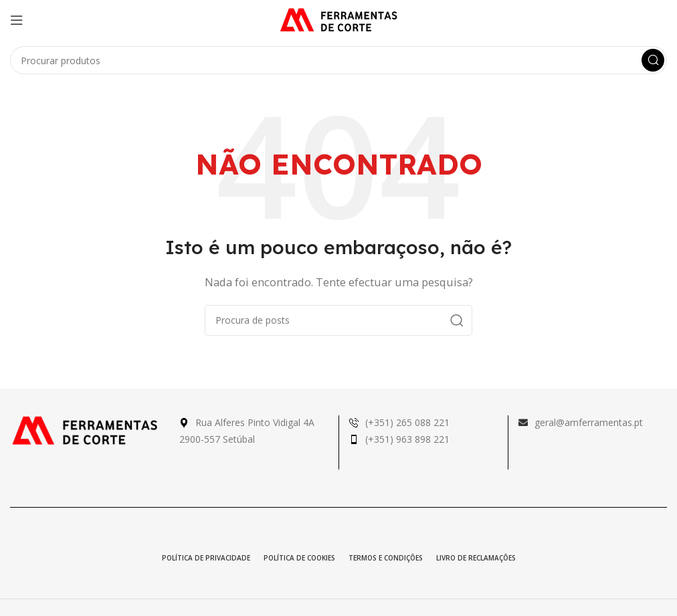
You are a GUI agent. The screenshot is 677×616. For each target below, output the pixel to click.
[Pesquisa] (338, 60)
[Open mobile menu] (17, 20)
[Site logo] (338, 19)
